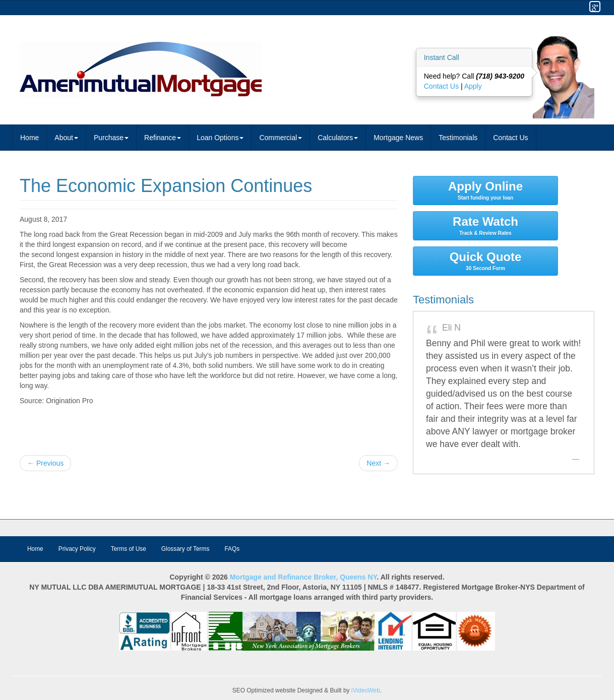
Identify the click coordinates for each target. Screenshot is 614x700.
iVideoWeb (366, 690)
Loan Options (220, 138)
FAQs (232, 549)
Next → (378, 463)
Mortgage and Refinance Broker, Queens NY (303, 577)
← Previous (45, 463)
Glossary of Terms (186, 549)
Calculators (338, 138)
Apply (473, 86)
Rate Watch (485, 225)
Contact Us (442, 86)
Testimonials (458, 138)
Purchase (111, 138)
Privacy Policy (77, 549)
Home (29, 138)
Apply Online (485, 190)
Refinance (163, 138)
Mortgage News (398, 138)
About (66, 138)
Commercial (281, 138)
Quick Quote (485, 261)
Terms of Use (129, 549)
